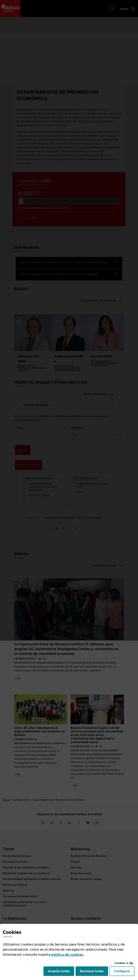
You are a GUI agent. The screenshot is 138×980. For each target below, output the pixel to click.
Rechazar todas (94, 972)
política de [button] (67, 955)
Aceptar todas (61, 972)
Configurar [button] (124, 972)
